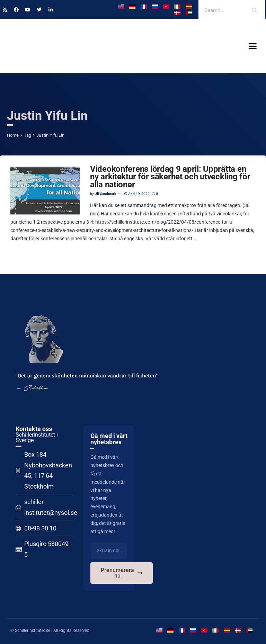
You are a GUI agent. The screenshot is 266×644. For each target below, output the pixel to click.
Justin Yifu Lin (50, 135)
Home (13, 135)
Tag (28, 135)
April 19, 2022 (137, 194)
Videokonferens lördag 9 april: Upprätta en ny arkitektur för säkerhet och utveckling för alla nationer (170, 177)
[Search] (255, 10)
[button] (252, 46)
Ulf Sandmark (105, 194)
